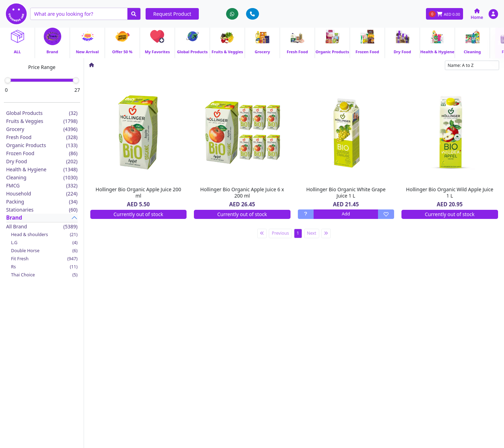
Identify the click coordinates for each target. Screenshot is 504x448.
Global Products (42, 113)
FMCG (42, 185)
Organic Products (42, 145)
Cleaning (42, 177)
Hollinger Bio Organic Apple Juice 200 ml (138, 192)
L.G (44, 243)
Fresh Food (42, 137)
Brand (14, 218)
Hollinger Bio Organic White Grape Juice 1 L (346, 192)
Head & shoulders (44, 235)
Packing (42, 202)
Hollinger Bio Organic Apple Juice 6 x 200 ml (242, 192)
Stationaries (42, 210)
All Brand (42, 226)
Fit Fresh (44, 259)
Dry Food (42, 161)
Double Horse (44, 251)
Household (42, 194)
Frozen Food (42, 153)
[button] (493, 14)
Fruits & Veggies (42, 121)
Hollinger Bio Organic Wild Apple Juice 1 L (450, 192)
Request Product (172, 14)
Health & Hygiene (42, 169)
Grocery (42, 129)
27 (77, 90)
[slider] (8, 80)
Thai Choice (44, 275)
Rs (44, 267)
